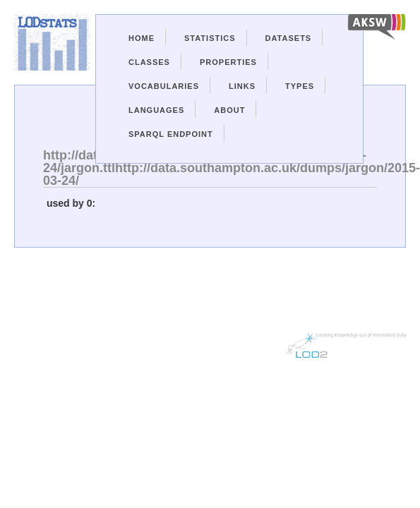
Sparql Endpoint (171, 134)
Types (300, 86)
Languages (156, 110)
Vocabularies (164, 86)
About (229, 110)
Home (142, 38)
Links (242, 86)
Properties (228, 62)
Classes (149, 62)
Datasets (289, 38)
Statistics (210, 38)
